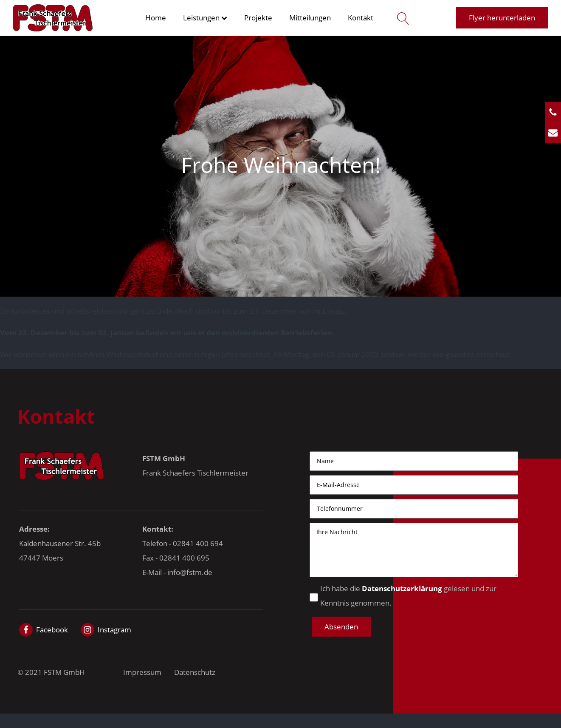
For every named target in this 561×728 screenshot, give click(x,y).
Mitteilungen (310, 18)
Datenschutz (195, 672)
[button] (341, 627)
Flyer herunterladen (502, 18)
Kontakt (361, 18)
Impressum (142, 672)
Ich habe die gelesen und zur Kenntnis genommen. (408, 596)
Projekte (258, 18)
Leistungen (205, 18)
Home (156, 18)
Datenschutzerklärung (402, 588)
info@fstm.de (190, 572)
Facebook (52, 630)
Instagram (114, 630)
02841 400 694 (198, 543)
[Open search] (401, 18)
